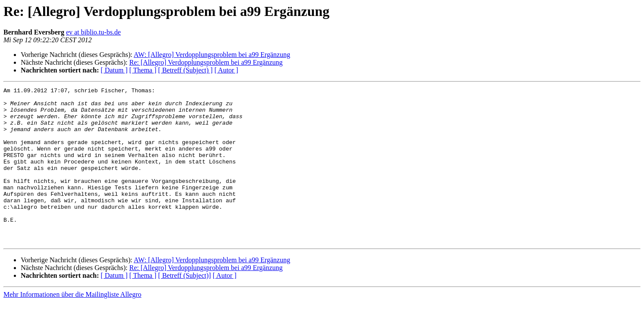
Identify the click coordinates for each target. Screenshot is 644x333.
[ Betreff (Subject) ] (185, 70)
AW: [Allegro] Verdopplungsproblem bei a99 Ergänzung (212, 55)
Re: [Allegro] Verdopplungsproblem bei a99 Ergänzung (206, 62)
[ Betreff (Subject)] (184, 306)
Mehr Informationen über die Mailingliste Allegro (72, 325)
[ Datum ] (114, 70)
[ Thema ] (143, 70)
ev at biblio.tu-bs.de (93, 32)
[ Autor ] (226, 70)
